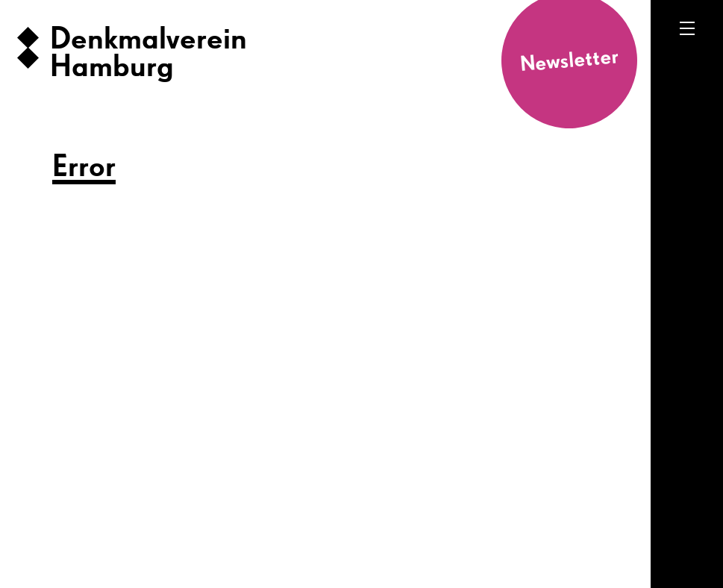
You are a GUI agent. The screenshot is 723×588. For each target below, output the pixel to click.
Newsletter (569, 61)
